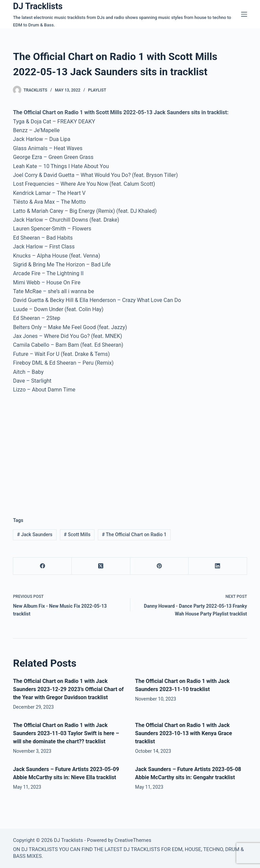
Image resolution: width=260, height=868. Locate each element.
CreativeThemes (133, 840)
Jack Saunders (35, 534)
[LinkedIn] (218, 566)
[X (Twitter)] (101, 566)
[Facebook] (42, 566)
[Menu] (244, 14)
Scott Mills (77, 534)
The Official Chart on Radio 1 (134, 534)
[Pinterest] (160, 566)
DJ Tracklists (38, 6)
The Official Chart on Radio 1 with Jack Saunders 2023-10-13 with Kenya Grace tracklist (184, 733)
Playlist (97, 90)
